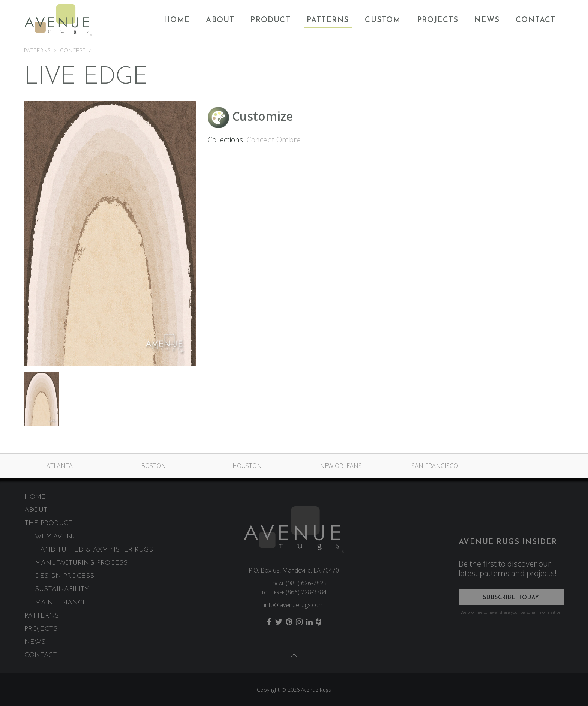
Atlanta (60, 466)
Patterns (328, 20)
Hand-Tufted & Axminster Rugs (94, 550)
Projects (438, 20)
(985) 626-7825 (306, 583)
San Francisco (435, 466)
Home (177, 20)
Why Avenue (58, 537)
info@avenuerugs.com (294, 605)
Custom (383, 20)
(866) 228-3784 (306, 592)
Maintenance (61, 603)
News (487, 20)
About (220, 20)
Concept (261, 140)
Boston (153, 466)
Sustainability (62, 589)
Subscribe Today (511, 598)
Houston (247, 466)
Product (270, 20)
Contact (535, 20)
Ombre (289, 140)
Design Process (64, 576)
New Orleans (341, 466)
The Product (48, 523)
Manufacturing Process (81, 563)
